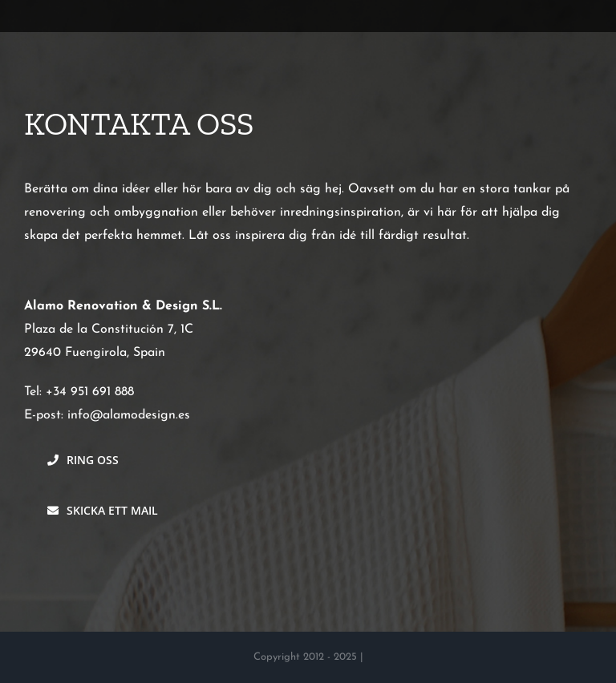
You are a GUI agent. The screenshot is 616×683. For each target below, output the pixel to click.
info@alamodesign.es (129, 415)
